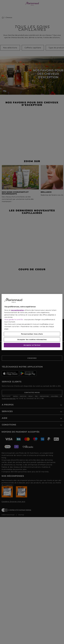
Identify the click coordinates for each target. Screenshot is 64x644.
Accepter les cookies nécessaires (32, 340)
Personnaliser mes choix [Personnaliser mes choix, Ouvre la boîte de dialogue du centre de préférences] (32, 334)
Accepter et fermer (32, 345)
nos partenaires (17, 310)
